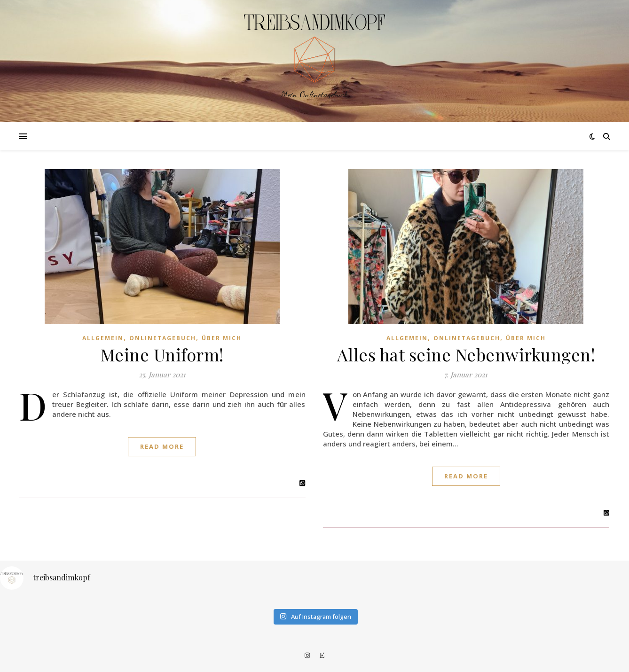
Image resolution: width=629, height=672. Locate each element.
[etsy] (322, 655)
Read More (162, 446)
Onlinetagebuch (163, 338)
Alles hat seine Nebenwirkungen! (466, 354)
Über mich (222, 338)
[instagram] (308, 655)
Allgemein (103, 338)
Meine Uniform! (162, 354)
